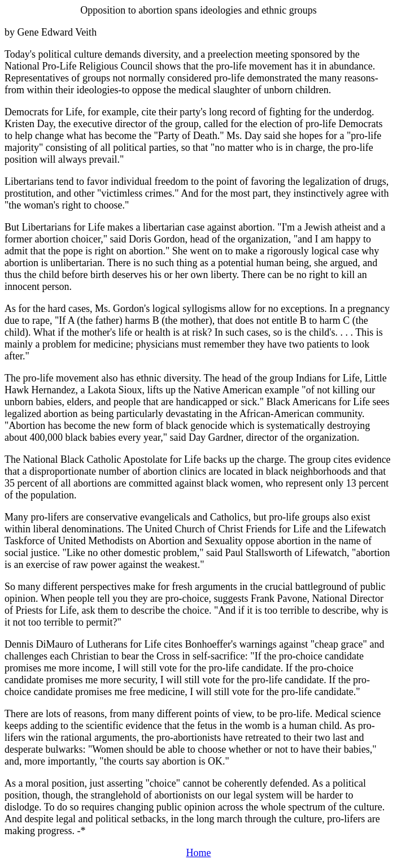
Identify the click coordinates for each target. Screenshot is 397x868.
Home (199, 853)
